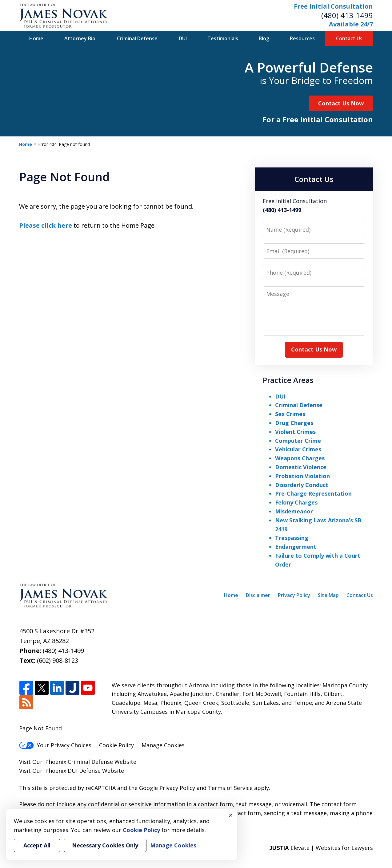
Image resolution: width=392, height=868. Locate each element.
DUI (183, 38)
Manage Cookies (163, 745)
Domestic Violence (301, 467)
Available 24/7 (351, 24)
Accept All (37, 845)
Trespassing (292, 538)
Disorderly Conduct (302, 485)
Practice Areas (288, 380)
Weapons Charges (300, 458)
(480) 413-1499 (347, 15)
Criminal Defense (137, 38)
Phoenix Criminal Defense (79, 762)
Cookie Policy (116, 745)
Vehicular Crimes (298, 449)
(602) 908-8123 (58, 660)
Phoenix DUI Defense (73, 771)
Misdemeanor (294, 511)
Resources (302, 38)
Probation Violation (302, 476)
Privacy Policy (294, 595)
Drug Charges (294, 423)
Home (36, 38)
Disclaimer (258, 595)
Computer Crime (298, 441)
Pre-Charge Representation (313, 493)
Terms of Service (230, 788)
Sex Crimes (290, 414)
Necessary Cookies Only (105, 845)
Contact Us (349, 38)
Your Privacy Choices (55, 745)
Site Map (328, 595)
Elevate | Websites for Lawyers (321, 848)
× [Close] (231, 815)
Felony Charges (296, 502)
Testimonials (223, 38)
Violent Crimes (295, 432)
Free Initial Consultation (333, 6)
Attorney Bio (80, 38)
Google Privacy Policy (167, 788)
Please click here (46, 225)
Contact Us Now (341, 103)
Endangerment (296, 547)
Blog (264, 38)
